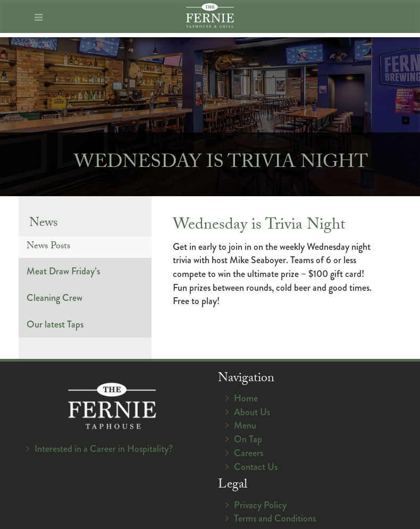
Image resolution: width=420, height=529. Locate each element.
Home (246, 398)
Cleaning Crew (54, 298)
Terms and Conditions (275, 518)
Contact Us (256, 467)
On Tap (248, 439)
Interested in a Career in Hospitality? (104, 449)
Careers (249, 453)
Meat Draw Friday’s (63, 271)
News (44, 224)
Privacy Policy (260, 505)
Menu (245, 425)
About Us (252, 412)
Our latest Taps (55, 324)
